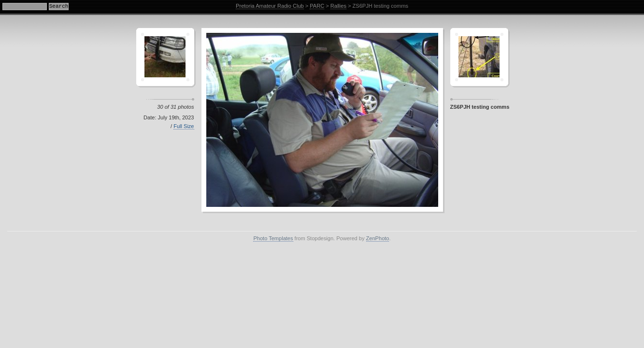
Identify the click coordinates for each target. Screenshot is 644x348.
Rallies (338, 6)
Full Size (184, 126)
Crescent (165, 57)
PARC (317, 6)
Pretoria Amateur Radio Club (270, 6)
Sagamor (479, 57)
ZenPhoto (378, 238)
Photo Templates (273, 238)
